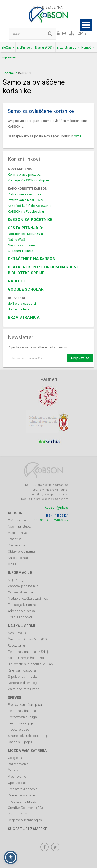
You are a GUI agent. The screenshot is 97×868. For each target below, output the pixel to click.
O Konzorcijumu (19, 520)
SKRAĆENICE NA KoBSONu (33, 259)
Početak (9, 73)
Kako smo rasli (19, 558)
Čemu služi (16, 770)
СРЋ (82, 33)
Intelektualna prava (22, 801)
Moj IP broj (15, 580)
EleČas (8, 48)
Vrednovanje (17, 777)
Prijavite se (80, 358)
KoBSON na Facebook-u (26, 211)
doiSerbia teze (19, 309)
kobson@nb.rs (56, 507)
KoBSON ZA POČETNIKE (30, 220)
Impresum (10, 57)
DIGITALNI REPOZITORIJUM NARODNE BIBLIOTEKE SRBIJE (43, 270)
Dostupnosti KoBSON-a (25, 234)
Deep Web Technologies (25, 820)
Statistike (15, 539)
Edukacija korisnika (22, 605)
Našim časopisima (22, 245)
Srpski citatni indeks (23, 677)
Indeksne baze (18, 730)
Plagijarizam (17, 814)
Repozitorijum (18, 645)
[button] (11, 857)
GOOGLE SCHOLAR (26, 289)
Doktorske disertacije (23, 683)
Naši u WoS (16, 239)
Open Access (17, 783)
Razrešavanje (18, 764)
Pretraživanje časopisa (24, 194)
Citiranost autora (20, 592)
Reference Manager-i (23, 795)
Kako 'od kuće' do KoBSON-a (30, 206)
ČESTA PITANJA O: (25, 228)
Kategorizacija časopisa (26, 658)
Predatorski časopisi (23, 789)
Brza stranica (68, 48)
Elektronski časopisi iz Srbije (29, 652)
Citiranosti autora (20, 251)
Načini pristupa (19, 527)
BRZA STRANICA (24, 317)
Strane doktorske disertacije (28, 736)
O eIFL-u (14, 564)
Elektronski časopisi (22, 711)
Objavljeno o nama (21, 551)
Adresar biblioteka (21, 611)
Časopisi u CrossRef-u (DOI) (28, 639)
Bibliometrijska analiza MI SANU (32, 664)
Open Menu (86, 25)
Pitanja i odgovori (20, 617)
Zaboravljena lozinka (23, 586)
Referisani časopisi (22, 670)
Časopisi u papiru (21, 742)
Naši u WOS (45, 48)
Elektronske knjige (21, 723)
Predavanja (16, 545)
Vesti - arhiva (17, 533)
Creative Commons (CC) (25, 808)
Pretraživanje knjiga (22, 717)
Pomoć (88, 48)
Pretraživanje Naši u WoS (26, 200)
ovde (78, 136)
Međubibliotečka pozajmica (28, 598)
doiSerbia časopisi (22, 304)
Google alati (16, 758)
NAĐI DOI (16, 281)
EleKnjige (25, 48)
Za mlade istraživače (23, 689)
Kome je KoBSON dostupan (28, 180)
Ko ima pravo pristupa (24, 175)
